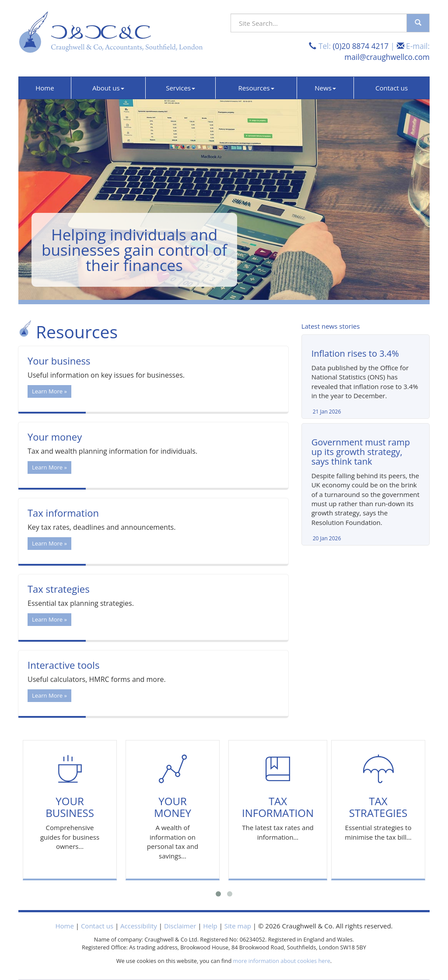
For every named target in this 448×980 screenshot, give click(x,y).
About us (108, 88)
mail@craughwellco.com (387, 57)
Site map (238, 926)
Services (180, 88)
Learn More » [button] (49, 391)
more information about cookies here (282, 961)
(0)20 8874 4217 (360, 46)
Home (45, 88)
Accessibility (139, 926)
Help (210, 926)
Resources (256, 88)
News (325, 88)
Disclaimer (180, 926)
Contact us (392, 88)
